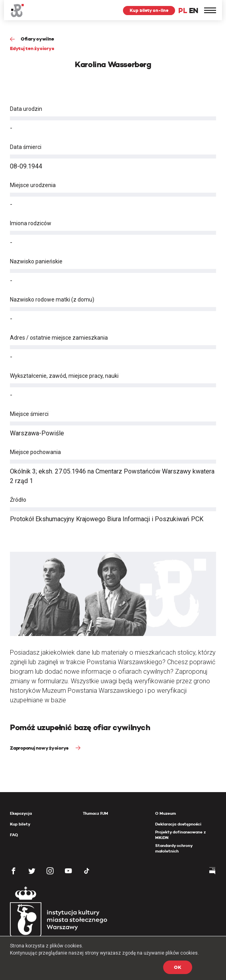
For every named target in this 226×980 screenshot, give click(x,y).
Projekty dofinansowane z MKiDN (180, 835)
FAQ (14, 835)
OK (178, 967)
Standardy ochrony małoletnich (174, 848)
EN (194, 11)
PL (183, 11)
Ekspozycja (21, 813)
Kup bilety (20, 824)
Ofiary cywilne (37, 39)
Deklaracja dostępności (178, 824)
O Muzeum (166, 813)
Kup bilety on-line (149, 10)
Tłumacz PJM (95, 813)
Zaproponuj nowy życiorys (40, 748)
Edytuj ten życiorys (32, 48)
